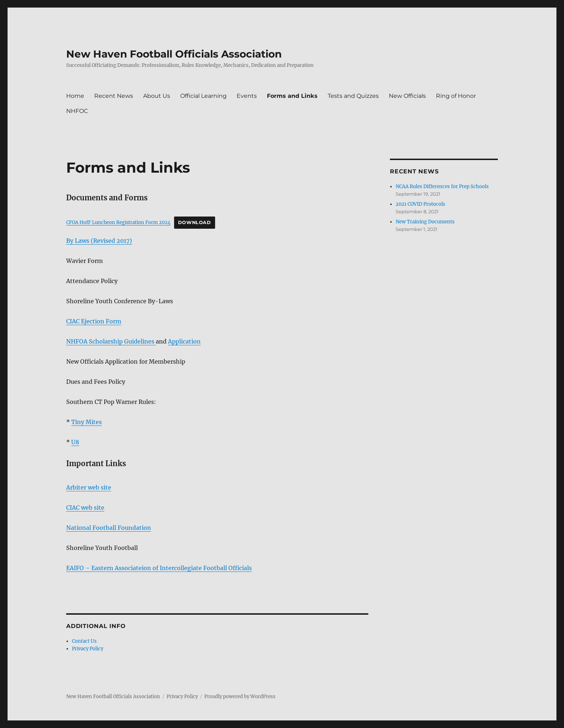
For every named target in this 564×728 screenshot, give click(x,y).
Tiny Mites (87, 422)
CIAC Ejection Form (94, 321)
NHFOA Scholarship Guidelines (111, 341)
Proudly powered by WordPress (240, 697)
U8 (75, 442)
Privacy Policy (88, 649)
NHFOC (77, 111)
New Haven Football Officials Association (174, 54)
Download (195, 222)
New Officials (407, 96)
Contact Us (84, 641)
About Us (157, 96)
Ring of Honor (456, 96)
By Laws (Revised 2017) (99, 241)
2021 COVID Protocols (420, 204)
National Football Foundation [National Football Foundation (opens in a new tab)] (109, 528)
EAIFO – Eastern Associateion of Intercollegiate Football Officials (159, 568)
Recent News (114, 96)
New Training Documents (425, 222)
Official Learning (203, 96)
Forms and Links (292, 96)
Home (75, 96)
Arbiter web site (89, 487)
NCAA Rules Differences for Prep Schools (442, 186)
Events (247, 96)
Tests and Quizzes (353, 96)
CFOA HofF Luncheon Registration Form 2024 (118, 222)
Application (184, 341)
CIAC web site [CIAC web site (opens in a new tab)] (85, 508)
